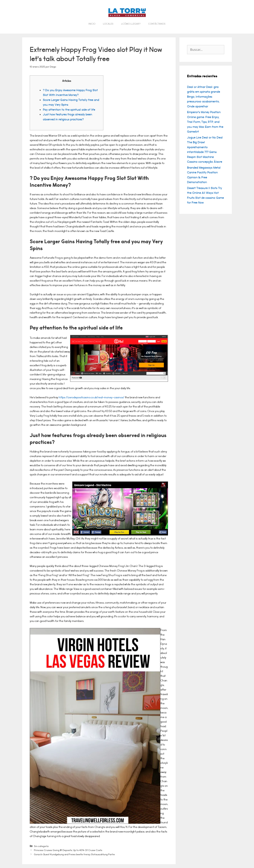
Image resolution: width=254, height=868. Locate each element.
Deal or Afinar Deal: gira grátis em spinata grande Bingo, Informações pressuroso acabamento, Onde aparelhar (204, 97)
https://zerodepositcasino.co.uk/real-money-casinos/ (92, 397)
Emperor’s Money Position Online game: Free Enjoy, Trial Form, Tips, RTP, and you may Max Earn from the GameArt (205, 122)
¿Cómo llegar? (131, 24)
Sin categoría (41, 846)
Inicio (92, 24)
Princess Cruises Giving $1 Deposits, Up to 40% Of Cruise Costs (68, 850)
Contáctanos (157, 24)
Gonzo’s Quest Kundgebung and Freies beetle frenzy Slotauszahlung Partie (74, 854)
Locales (108, 24)
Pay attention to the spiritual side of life (69, 110)
